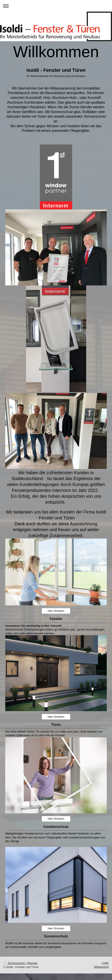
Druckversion (14, 963)
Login (105, 963)
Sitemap (32, 963)
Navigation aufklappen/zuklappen (56, 6)
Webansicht (101, 967)
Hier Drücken (56, 611)
